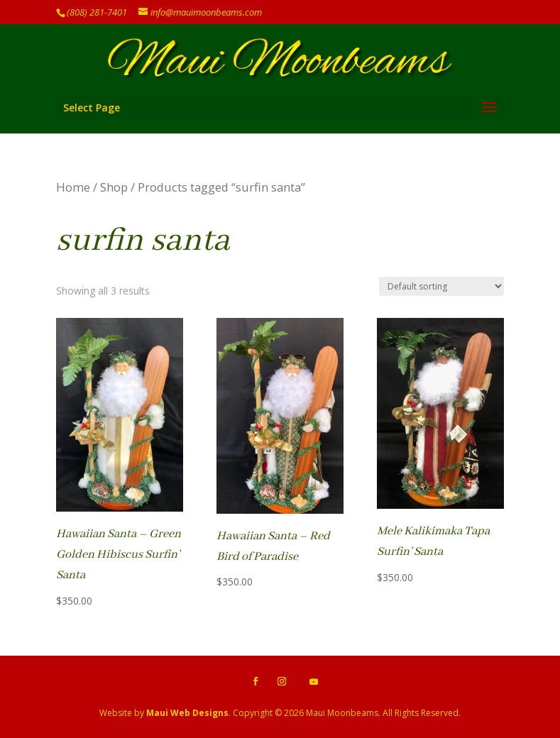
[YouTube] (314, 682)
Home (73, 187)
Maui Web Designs (187, 713)
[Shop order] (441, 286)
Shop (114, 187)
